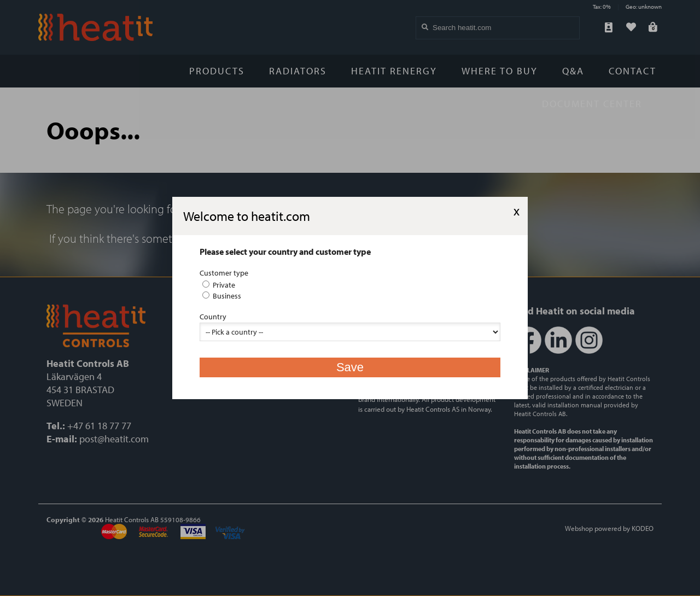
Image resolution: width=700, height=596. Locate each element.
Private (219, 285)
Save (350, 367)
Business (222, 296)
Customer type (224, 273)
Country (213, 317)
